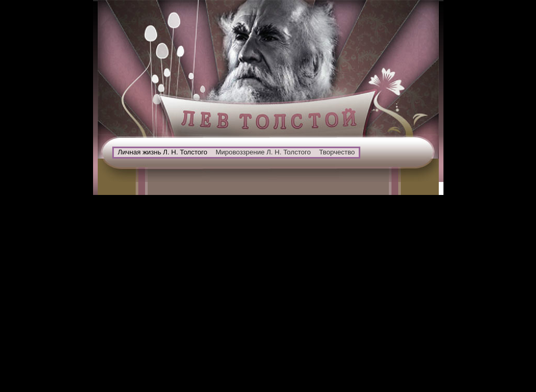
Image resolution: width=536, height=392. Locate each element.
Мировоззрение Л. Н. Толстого (263, 152)
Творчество (337, 152)
